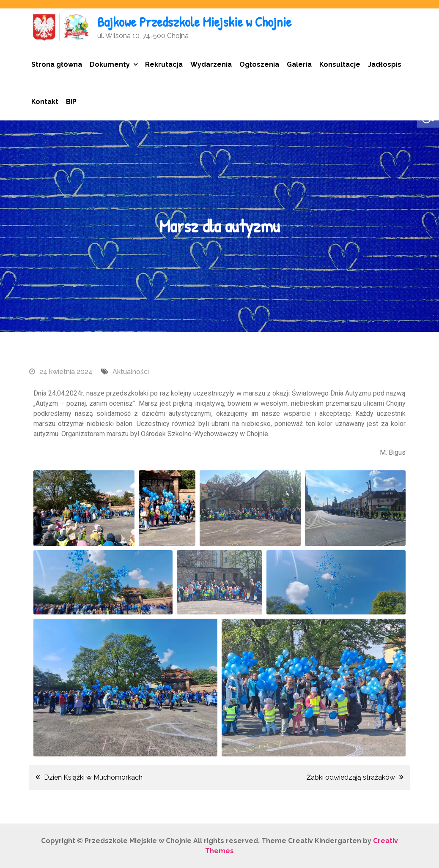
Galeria (299, 64)
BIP (71, 102)
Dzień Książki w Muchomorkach (93, 777)
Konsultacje (340, 64)
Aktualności (131, 372)
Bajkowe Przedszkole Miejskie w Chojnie (194, 22)
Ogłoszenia (259, 64)
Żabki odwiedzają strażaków (351, 777)
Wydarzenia (211, 64)
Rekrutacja (164, 64)
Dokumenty (110, 64)
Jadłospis (385, 64)
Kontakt (45, 102)
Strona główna (57, 64)
